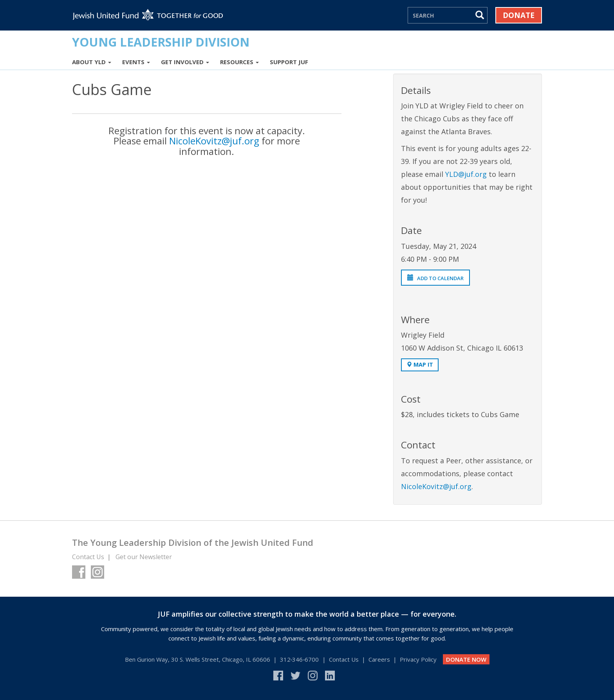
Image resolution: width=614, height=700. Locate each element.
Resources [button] (239, 62)
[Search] (441, 15)
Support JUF (289, 62)
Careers (379, 659)
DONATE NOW (466, 659)
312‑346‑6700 (300, 659)
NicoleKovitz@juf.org (214, 141)
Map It (420, 364)
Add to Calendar (435, 278)
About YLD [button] (92, 62)
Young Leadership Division (161, 42)
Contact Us (88, 557)
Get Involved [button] (185, 62)
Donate (519, 15)
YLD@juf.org (466, 174)
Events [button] (136, 62)
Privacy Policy (418, 659)
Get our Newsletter (144, 557)
